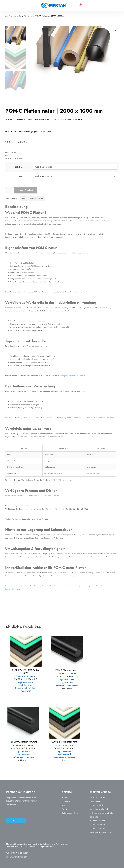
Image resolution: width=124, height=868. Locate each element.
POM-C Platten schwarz (67, 670)
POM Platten (67, 119)
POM (60, 119)
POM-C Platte (77, 119)
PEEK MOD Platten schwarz (23, 742)
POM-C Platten (29, 16)
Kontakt (65, 797)
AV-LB (64, 809)
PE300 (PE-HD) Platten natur (65, 742)
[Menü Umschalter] (71, 4)
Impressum (67, 801)
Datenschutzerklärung (71, 813)
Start (7, 16)
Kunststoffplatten (16, 16)
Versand (28, 685)
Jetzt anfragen (16, 821)
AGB (64, 805)
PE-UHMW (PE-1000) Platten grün (26, 671)
